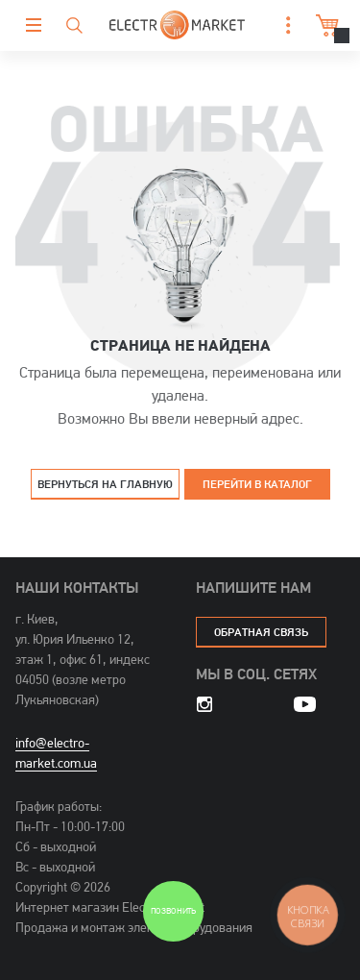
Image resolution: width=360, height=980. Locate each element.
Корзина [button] (325, 25)
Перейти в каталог (257, 484)
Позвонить (173, 911)
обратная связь (261, 632)
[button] (283, 25)
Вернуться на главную (105, 484)
